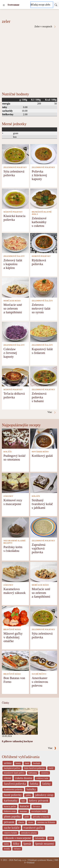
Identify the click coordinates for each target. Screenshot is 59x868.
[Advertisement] (29, 59)
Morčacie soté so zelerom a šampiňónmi (13, 308)
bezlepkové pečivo (12, 768)
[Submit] (56, 5)
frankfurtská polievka (13, 790)
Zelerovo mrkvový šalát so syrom (41, 308)
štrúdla (7, 849)
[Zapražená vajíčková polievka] (44, 527)
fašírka (34, 784)
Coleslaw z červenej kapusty (10, 353)
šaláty (6, 844)
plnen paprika (12, 816)
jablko (28, 795)
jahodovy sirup (44, 795)
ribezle (21, 822)
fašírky (46, 784)
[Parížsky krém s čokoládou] (15, 527)
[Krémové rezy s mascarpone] (15, 483)
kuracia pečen (10, 806)
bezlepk (37, 763)
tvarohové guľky (34, 828)
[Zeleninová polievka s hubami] (44, 376)
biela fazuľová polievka (34, 768)
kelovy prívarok (39, 800)
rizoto (31, 822)
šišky (16, 844)
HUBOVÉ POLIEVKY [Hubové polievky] (41, 256)
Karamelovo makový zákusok (14, 591)
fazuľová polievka (15, 784)
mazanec (23, 811)
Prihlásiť (31, 863)
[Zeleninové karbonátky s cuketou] (44, 198)
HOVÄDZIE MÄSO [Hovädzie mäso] (40, 452)
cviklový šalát (42, 778)
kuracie (24, 806)
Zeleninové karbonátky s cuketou (39, 222)
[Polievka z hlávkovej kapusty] (44, 154)
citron (7, 778)
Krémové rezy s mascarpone (13, 502)
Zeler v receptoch (45, 27)
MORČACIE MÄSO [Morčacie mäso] (12, 301)
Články (6, 703)
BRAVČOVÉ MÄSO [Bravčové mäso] (12, 629)
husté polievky (13, 795)
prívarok (9, 822)
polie (27, 817)
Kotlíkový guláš (42, 456)
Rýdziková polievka (39, 262)
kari (23, 801)
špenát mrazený (45, 844)
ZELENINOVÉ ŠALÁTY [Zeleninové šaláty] (14, 256)
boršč (51, 768)
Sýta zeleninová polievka (14, 173)
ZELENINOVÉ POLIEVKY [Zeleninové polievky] (15, 167)
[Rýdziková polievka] (44, 243)
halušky (31, 789)
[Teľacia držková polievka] (15, 376)
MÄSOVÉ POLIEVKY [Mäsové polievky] (13, 212)
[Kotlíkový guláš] (44, 438)
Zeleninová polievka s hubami (39, 397)
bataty (18, 763)
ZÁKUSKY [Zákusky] (8, 496)
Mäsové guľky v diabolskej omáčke (13, 637)
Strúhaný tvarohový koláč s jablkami (42, 504)
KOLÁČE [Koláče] (8, 452)
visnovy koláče (10, 833)
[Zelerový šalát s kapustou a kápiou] (15, 243)
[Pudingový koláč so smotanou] (15, 438)
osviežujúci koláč (39, 811)
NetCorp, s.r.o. (20, 860)
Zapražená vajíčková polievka (39, 548)
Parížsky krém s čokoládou (13, 549)
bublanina (33, 773)
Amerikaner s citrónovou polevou (40, 682)
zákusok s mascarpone (17, 838)
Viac (52, 748)
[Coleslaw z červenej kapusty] (15, 332)
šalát (51, 838)
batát (27, 763)
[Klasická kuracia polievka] (15, 198)
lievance (37, 806)
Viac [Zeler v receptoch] (52, 412)
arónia (8, 763)
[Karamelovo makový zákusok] (15, 572)
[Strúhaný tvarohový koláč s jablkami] (44, 483)
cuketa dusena (24, 778)
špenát (27, 844)
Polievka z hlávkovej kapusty (39, 175)
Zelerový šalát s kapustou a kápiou (13, 264)
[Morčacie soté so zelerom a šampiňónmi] (15, 287)
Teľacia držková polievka (14, 395)
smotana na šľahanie (46, 822)
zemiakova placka (29, 833)
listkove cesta (10, 811)
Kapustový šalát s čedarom (42, 351)
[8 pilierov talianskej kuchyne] (20, 721)
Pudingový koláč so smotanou (14, 457)
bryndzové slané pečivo (14, 773)
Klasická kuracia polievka (14, 218)
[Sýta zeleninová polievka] (15, 154)
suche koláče (12, 828)
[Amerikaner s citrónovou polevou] (44, 660)
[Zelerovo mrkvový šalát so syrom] (44, 287)
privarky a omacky (41, 817)
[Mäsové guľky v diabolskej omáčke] (15, 616)
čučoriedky (40, 838)
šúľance (17, 849)
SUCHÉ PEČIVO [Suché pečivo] (39, 674)
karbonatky (11, 800)
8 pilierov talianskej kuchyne (17, 741)
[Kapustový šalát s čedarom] (44, 332)
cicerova (45, 773)
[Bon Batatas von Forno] (15, 660)
